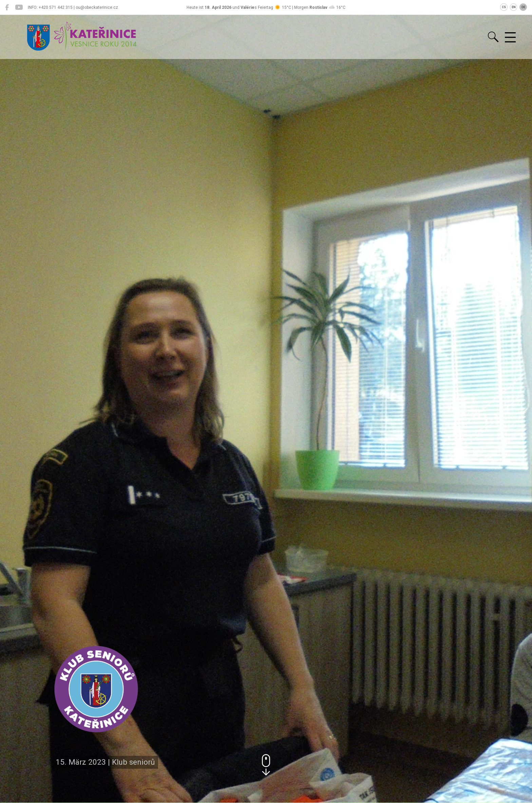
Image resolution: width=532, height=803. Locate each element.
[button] (266, 765)
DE (523, 7)
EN (514, 7)
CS (504, 7)
